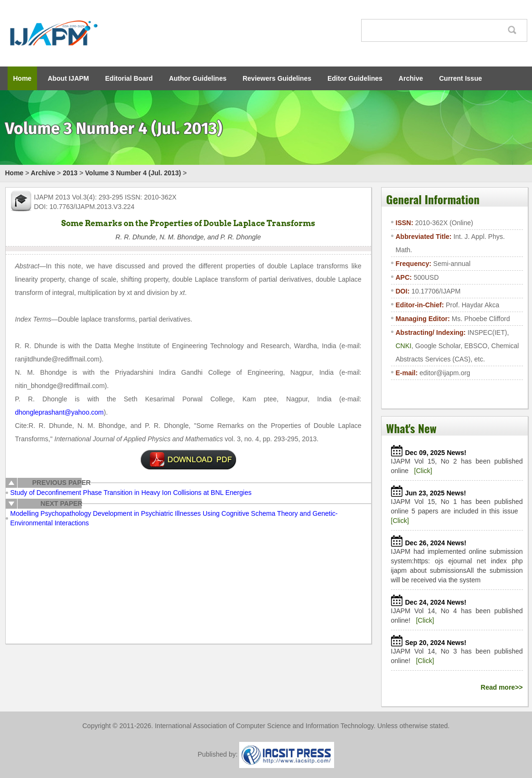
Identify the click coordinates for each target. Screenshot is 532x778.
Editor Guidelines (355, 78)
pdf (188, 460)
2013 (70, 173)
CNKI (404, 346)
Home (23, 78)
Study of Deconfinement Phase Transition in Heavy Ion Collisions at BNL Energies (131, 493)
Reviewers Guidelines (277, 78)
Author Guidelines (198, 78)
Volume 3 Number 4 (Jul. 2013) (133, 173)
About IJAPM (68, 78)
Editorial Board (129, 78)
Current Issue (460, 78)
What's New (411, 428)
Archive (411, 78)
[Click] (423, 471)
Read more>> (502, 687)
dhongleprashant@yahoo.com (60, 412)
